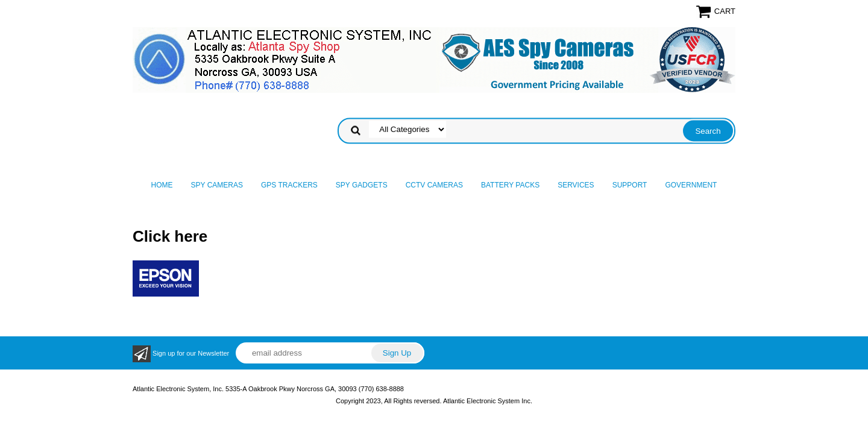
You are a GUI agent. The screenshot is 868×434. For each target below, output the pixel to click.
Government (691, 185)
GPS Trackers (289, 185)
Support (630, 185)
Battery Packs (510, 185)
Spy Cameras (217, 185)
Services (576, 185)
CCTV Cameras (434, 185)
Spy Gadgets (362, 185)
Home (162, 185)
